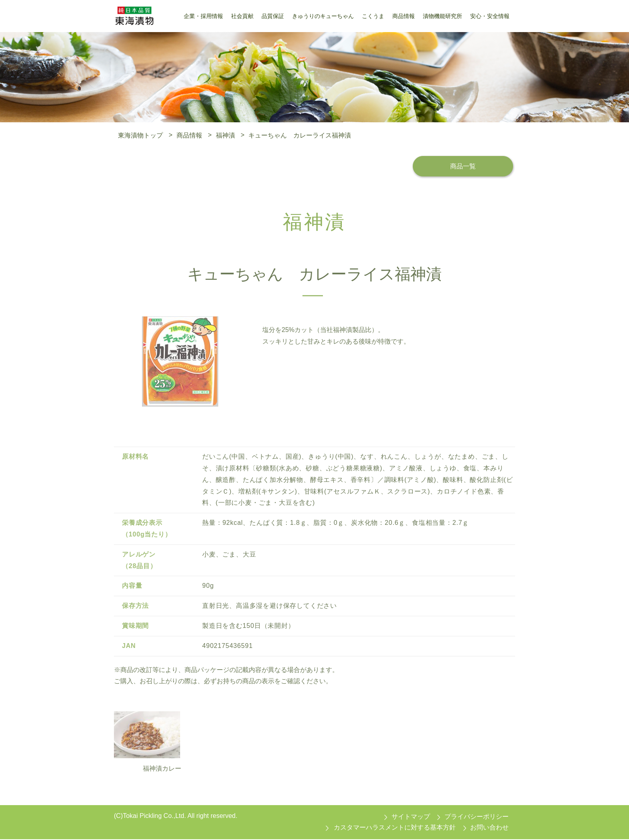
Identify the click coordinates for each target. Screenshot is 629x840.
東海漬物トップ (140, 135)
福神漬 (225, 135)
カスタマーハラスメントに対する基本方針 (395, 828)
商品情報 (189, 135)
